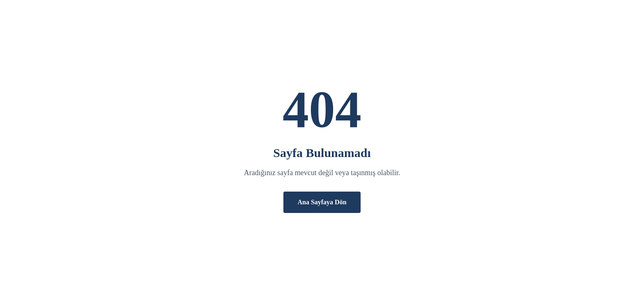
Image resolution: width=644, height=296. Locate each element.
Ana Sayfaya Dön (322, 202)
